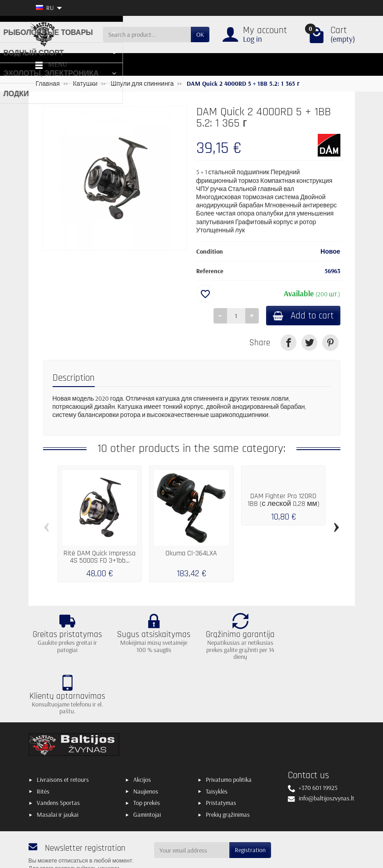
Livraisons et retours (63, 727)
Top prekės (147, 750)
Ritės (43, 739)
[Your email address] (192, 798)
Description (74, 378)
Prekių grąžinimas (228, 762)
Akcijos (142, 727)
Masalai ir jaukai (58, 762)
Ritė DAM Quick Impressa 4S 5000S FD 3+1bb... (99, 558)
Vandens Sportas (58, 750)
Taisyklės (217, 739)
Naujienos (146, 739)
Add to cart (302, 316)
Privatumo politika (229, 727)
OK (200, 34)
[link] (288, 343)
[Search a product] (147, 34)
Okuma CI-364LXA (191, 554)
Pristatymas (221, 750)
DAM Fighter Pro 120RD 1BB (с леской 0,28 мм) (284, 501)
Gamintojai (147, 762)
